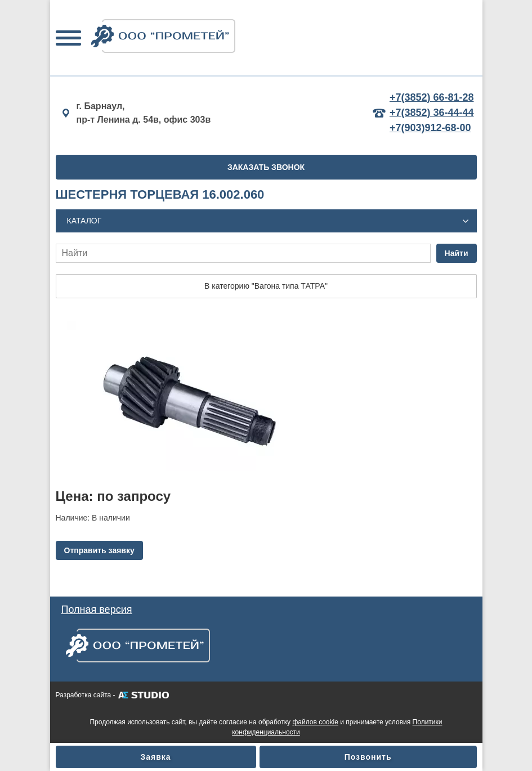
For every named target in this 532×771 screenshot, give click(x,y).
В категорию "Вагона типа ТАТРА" (266, 286)
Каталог (84, 221)
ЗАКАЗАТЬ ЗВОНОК (266, 167)
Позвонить (368, 757)
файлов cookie (315, 722)
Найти (457, 253)
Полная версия (97, 609)
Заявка (156, 757)
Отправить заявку (99, 550)
